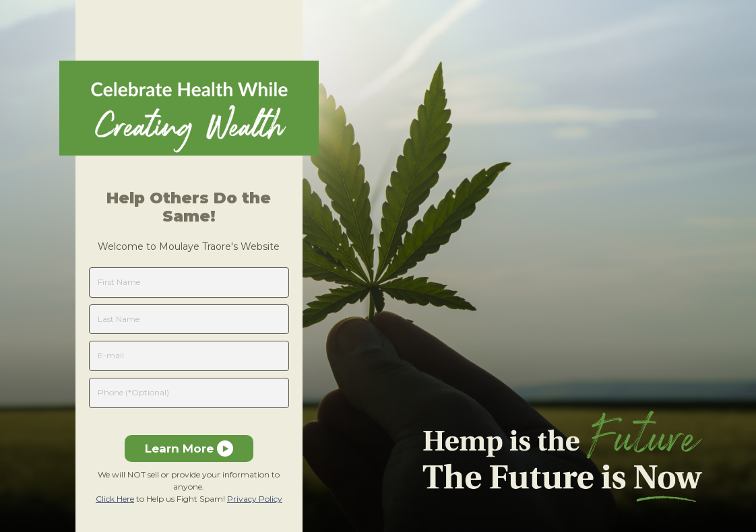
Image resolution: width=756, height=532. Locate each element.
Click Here (115, 499)
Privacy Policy (255, 499)
